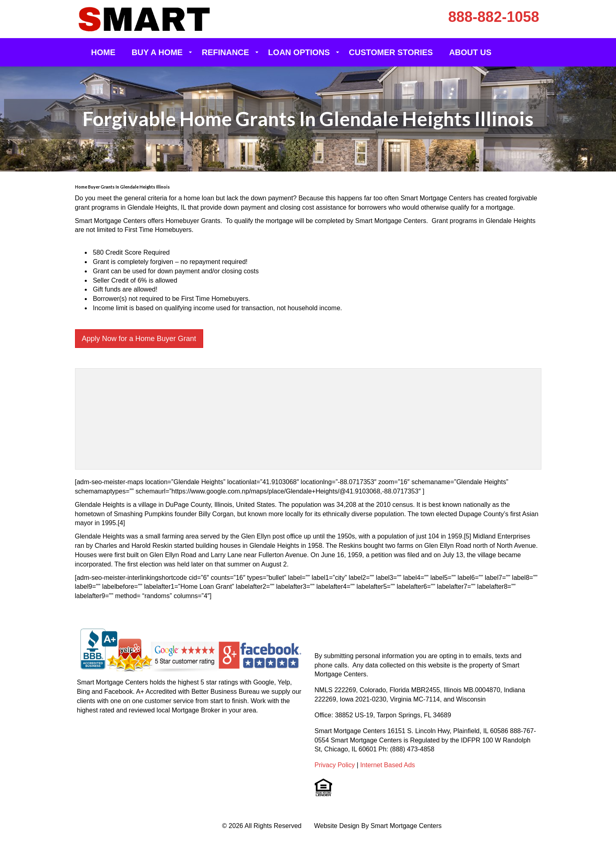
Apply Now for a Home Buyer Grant (139, 339)
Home (103, 52)
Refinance (225, 52)
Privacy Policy (335, 765)
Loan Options (299, 52)
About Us (470, 52)
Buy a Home (157, 52)
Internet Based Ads (387, 765)
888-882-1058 (494, 17)
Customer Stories (391, 52)
